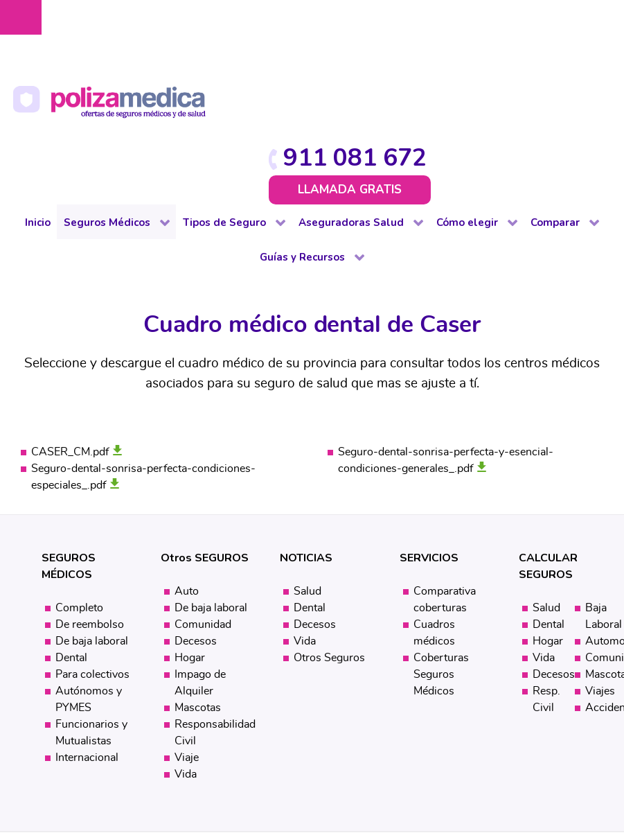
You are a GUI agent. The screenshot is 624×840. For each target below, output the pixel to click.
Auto (187, 458)
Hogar (190, 525)
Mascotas (198, 575)
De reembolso (90, 491)
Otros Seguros (329, 525)
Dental (71, 525)
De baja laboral (92, 508)
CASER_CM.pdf (70, 319)
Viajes (600, 558)
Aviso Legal (252, 727)
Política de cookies (266, 742)
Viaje (187, 624)
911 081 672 (530, 23)
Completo (79, 475)
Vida (186, 641)
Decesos (196, 508)
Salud (307, 458)
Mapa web (337, 756)
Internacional (87, 624)
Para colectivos (92, 541)
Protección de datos (338, 727)
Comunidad (203, 491)
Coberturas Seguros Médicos (441, 541)
